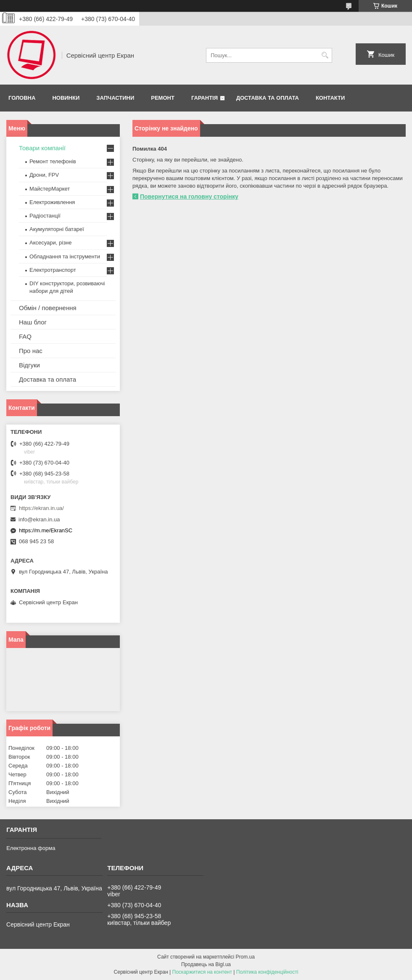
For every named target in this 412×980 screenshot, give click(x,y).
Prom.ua (245, 957)
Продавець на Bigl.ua (206, 964)
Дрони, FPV (44, 175)
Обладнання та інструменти (65, 256)
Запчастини (115, 98)
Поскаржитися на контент (202, 972)
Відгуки (29, 365)
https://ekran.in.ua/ (41, 508)
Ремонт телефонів (53, 161)
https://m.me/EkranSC (46, 530)
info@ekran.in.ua (39, 519)
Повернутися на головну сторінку (189, 197)
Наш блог (33, 322)
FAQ (25, 336)
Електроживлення (52, 202)
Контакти (330, 98)
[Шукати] (325, 55)
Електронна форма (31, 848)
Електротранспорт (53, 270)
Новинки (66, 98)
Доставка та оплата (268, 98)
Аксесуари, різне (51, 243)
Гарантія (205, 98)
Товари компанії (42, 148)
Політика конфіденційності (267, 972)
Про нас (31, 351)
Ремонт (163, 98)
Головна (22, 98)
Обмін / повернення (48, 308)
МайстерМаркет (50, 189)
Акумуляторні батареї (57, 229)
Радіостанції (45, 216)
